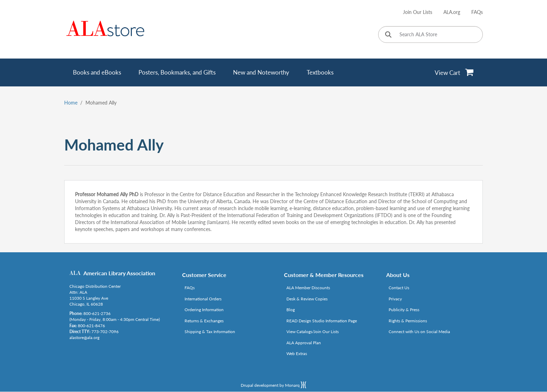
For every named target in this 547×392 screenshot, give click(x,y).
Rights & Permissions (408, 321)
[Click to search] (388, 35)
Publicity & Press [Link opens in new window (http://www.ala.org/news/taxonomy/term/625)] (404, 310)
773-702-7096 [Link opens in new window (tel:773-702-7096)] (105, 332)
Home (71, 103)
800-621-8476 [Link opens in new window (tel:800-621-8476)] (91, 326)
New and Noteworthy (261, 72)
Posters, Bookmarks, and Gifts (177, 72)
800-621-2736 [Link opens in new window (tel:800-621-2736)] (97, 313)
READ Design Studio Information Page (322, 321)
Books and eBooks (97, 72)
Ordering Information (204, 310)
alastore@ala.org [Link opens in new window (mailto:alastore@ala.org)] (84, 337)
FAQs (477, 12)
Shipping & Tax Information (210, 332)
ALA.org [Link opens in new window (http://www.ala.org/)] (452, 12)
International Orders (203, 299)
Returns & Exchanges (204, 321)
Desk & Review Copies (307, 299)
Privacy (395, 299)
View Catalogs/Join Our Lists (313, 332)
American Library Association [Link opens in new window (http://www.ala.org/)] (119, 273)
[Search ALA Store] (430, 34)
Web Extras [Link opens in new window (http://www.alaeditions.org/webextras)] (297, 353)
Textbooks (320, 72)
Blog (291, 310)
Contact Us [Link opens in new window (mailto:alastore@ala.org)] (399, 288)
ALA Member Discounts (308, 288)
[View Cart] (454, 72)
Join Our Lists (418, 12)
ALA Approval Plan (304, 343)
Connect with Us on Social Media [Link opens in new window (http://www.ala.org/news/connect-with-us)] (419, 332)
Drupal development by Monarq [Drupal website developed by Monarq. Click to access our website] (273, 385)
